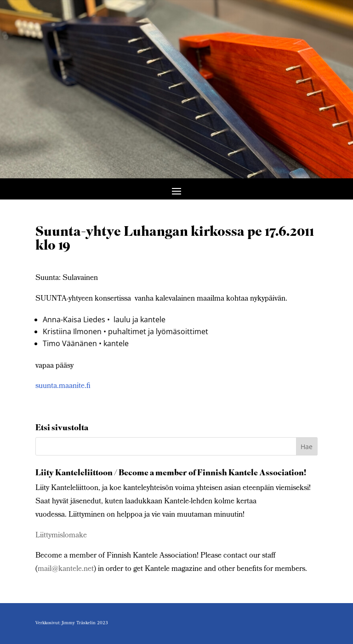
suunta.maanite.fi (63, 386)
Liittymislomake (61, 536)
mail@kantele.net (66, 569)
